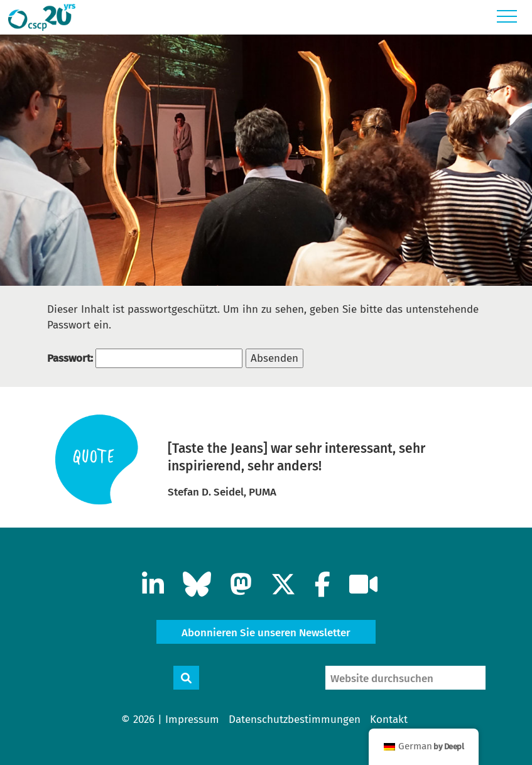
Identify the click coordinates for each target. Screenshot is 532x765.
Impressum (192, 719)
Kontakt (389, 719)
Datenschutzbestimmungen (295, 719)
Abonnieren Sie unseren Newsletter (266, 633)
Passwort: (145, 358)
